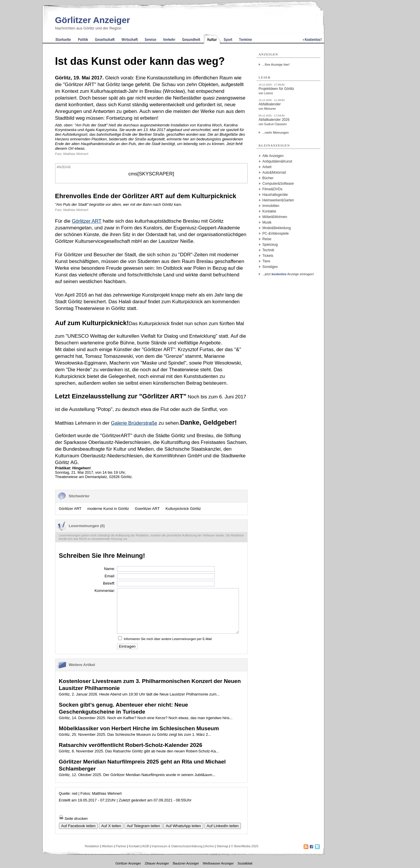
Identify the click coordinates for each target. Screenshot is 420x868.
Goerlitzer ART (147, 509)
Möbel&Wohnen (275, 217)
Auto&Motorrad (274, 172)
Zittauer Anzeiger (157, 863)
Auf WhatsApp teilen (183, 826)
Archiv (210, 846)
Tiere (266, 261)
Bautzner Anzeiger (186, 863)
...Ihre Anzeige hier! (276, 65)
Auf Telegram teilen (143, 826)
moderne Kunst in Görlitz (108, 509)
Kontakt (134, 846)
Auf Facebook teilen (78, 826)
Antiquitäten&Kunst (277, 161)
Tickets (268, 256)
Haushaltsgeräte (275, 195)
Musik (267, 222)
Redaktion (92, 846)
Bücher (268, 178)
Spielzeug (270, 245)
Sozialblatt (245, 863)
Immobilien (271, 206)
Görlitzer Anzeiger (93, 20)
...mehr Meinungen (276, 133)
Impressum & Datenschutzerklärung (177, 846)
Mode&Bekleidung (277, 228)
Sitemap (222, 846)
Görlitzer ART (70, 509)
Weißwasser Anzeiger (218, 863)
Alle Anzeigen (273, 156)
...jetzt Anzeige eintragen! (288, 274)
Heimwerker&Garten (278, 200)
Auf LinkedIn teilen (223, 826)
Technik (268, 250)
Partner (121, 846)
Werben (107, 846)
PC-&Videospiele (276, 233)
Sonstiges (270, 267)
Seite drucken (73, 819)
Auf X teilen (111, 826)
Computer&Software (278, 184)
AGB (145, 846)
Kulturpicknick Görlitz (183, 509)
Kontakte (269, 211)
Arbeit (267, 167)
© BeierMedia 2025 (245, 846)
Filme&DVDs (273, 189)
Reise (267, 239)
